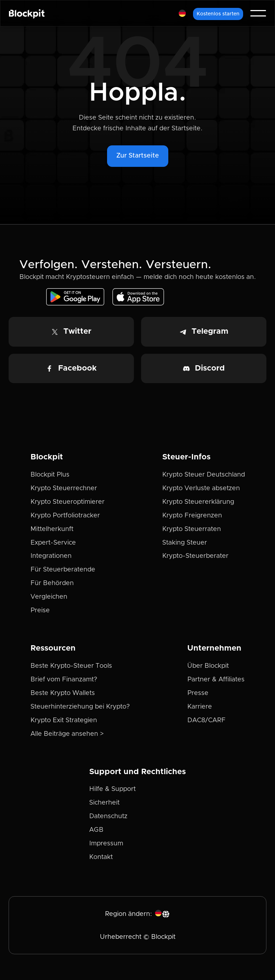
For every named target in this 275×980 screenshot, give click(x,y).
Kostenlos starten (218, 14)
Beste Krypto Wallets (63, 693)
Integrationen (51, 556)
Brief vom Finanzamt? (64, 680)
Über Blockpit (208, 666)
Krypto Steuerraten (192, 529)
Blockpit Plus (50, 475)
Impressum (106, 844)
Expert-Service (53, 543)
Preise (40, 610)
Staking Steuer (185, 543)
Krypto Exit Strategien (64, 720)
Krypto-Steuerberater (195, 556)
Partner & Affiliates (216, 680)
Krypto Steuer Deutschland (204, 475)
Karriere (200, 707)
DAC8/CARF (206, 720)
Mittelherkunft (52, 529)
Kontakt (101, 857)
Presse (198, 693)
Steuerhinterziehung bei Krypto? (80, 707)
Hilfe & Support (112, 789)
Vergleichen (49, 597)
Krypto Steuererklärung (198, 502)
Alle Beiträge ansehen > (67, 734)
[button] (182, 13)
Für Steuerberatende (63, 570)
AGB (96, 830)
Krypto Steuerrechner (64, 488)
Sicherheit (104, 803)
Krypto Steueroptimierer (67, 502)
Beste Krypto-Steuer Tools (71, 666)
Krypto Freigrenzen (192, 516)
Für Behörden (52, 583)
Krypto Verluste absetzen (201, 488)
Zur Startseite (138, 156)
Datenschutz (108, 816)
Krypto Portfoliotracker (65, 516)
